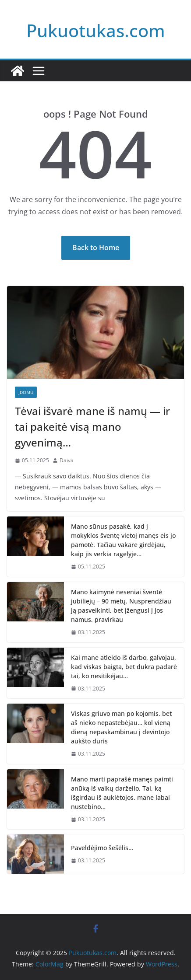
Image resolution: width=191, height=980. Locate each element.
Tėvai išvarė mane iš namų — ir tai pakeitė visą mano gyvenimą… (92, 427)
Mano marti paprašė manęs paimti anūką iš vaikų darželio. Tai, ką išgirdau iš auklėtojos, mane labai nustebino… (122, 793)
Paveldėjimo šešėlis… (102, 848)
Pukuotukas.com (96, 30)
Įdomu (26, 392)
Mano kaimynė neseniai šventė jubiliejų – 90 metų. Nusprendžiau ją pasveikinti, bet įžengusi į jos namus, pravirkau (121, 606)
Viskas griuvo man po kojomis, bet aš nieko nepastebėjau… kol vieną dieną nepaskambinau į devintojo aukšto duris (121, 727)
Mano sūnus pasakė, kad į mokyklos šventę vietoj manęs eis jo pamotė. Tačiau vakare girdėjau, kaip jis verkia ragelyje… (123, 540)
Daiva (67, 460)
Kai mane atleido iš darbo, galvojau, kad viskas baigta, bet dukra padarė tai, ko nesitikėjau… (124, 667)
